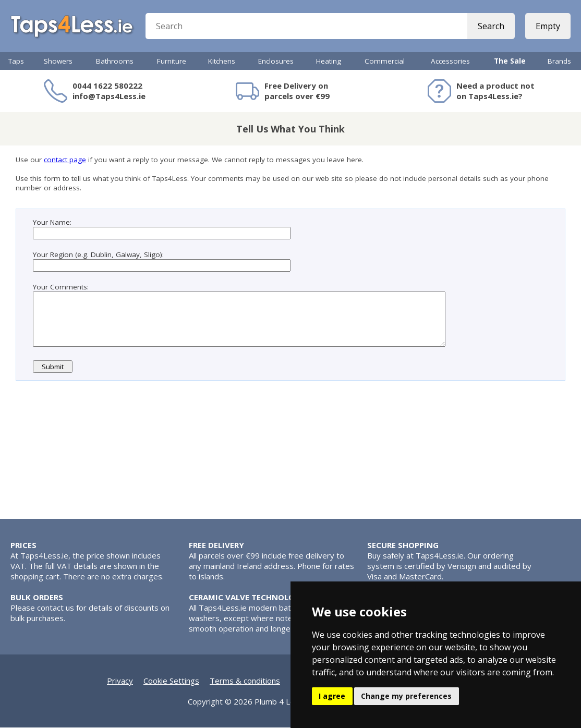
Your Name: (52, 222)
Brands (559, 61)
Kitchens (222, 61)
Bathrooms (115, 61)
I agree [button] (332, 696)
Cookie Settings (171, 681)
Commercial (385, 61)
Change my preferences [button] (406, 696)
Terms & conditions (245, 681)
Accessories (450, 61)
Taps (16, 61)
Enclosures (276, 61)
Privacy (120, 681)
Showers (58, 61)
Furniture (172, 61)
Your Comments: (61, 287)
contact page (65, 160)
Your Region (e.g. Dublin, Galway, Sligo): (98, 254)
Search (491, 26)
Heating (329, 61)
